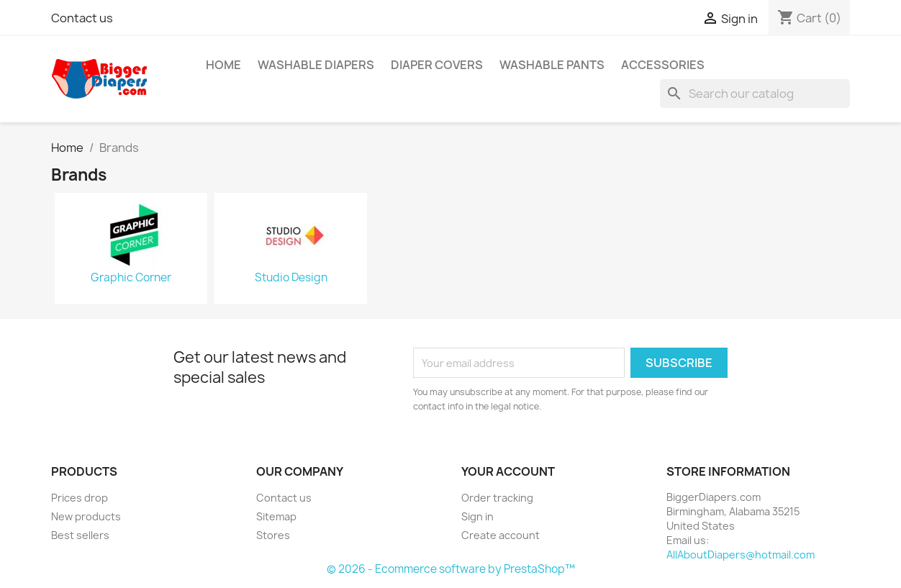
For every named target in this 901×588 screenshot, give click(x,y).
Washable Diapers (316, 65)
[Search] (755, 94)
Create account (501, 535)
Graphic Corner (131, 278)
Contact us (82, 18)
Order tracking (497, 498)
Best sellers (80, 535)
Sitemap (276, 516)
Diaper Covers (437, 65)
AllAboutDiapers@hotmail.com (741, 555)
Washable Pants (552, 65)
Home (223, 65)
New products (86, 516)
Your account (508, 471)
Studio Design (291, 278)
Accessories (663, 65)
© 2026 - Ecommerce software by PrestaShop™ (451, 569)
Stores (273, 535)
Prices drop (80, 498)
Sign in (477, 516)
